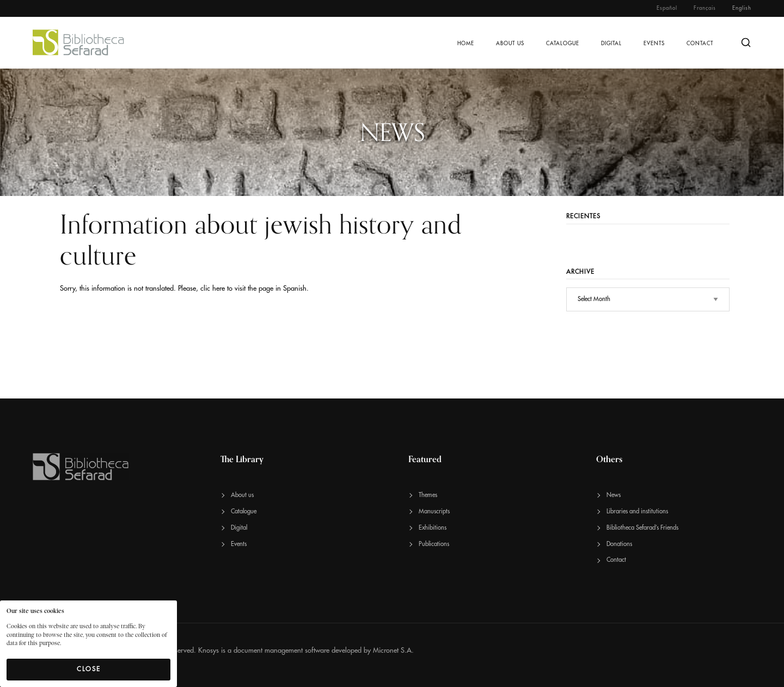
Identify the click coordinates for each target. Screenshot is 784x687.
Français (705, 8)
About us (510, 44)
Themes (428, 495)
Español (667, 8)
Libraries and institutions (637, 511)
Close (89, 669)
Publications (434, 544)
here (219, 288)
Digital (611, 44)
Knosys (209, 650)
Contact (700, 44)
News (614, 495)
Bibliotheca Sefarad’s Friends (642, 528)
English (742, 8)
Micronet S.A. (393, 650)
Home (466, 44)
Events (654, 44)
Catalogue (563, 44)
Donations (619, 544)
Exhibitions (433, 528)
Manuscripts (434, 511)
